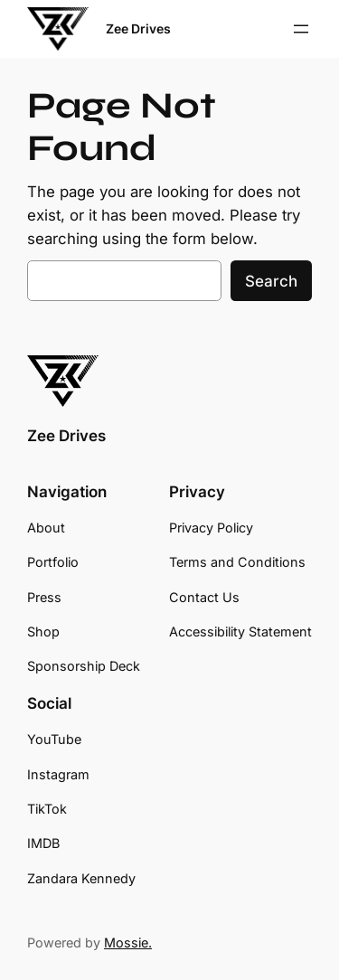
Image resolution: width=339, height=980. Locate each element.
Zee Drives (138, 28)
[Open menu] (301, 29)
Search (271, 281)
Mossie (126, 942)
